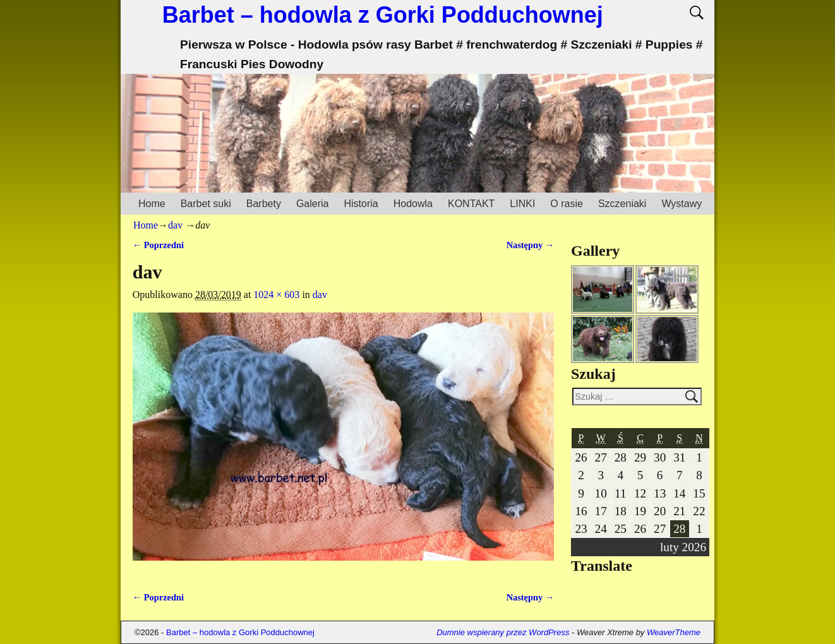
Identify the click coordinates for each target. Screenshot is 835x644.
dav (175, 225)
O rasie (567, 204)
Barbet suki (206, 204)
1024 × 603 (276, 295)
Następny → (531, 245)
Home (152, 204)
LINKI (522, 204)
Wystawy (682, 204)
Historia (361, 204)
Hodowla (413, 204)
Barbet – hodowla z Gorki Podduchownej (383, 15)
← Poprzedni (158, 245)
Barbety (264, 204)
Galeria (313, 204)
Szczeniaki (622, 204)
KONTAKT (471, 204)
